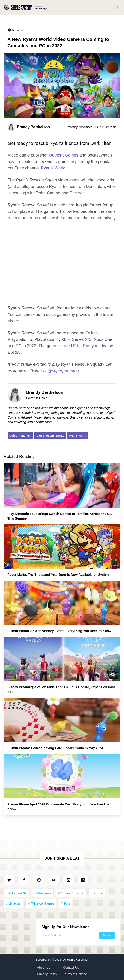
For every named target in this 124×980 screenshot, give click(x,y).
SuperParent (44, 960)
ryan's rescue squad (50, 435)
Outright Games (64, 155)
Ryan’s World (53, 168)
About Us (44, 968)
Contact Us (71, 968)
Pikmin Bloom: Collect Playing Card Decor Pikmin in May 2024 (55, 748)
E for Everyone (87, 346)
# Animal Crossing (71, 893)
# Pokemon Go (16, 893)
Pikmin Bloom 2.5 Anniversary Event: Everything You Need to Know (59, 631)
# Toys (66, 903)
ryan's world (78, 435)
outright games (20, 435)
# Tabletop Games (41, 903)
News (17, 30)
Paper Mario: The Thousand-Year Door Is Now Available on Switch (58, 575)
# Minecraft (14, 903)
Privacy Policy (47, 974)
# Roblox (97, 893)
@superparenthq (63, 371)
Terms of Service (75, 974)
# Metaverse (43, 893)
